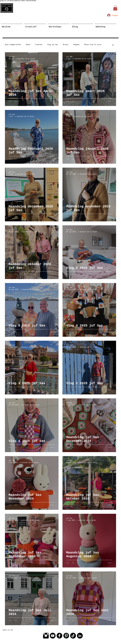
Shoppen (76, 45)
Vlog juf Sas (53, 45)
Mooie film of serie (93, 45)
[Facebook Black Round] (59, 636)
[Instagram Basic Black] (46, 636)
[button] (115, 8)
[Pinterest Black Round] (66, 636)
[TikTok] (73, 636)
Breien (66, 45)
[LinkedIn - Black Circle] (80, 636)
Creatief (39, 45)
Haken (28, 45)
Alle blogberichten (13, 45)
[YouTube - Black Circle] (53, 636)
